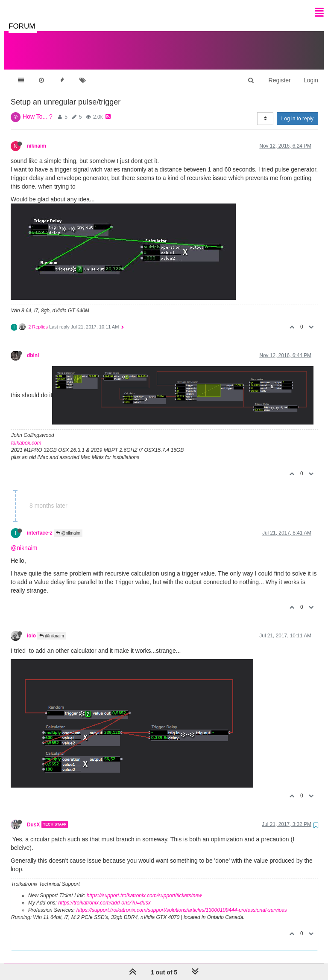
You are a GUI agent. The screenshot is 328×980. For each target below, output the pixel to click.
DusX (33, 816)
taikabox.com (26, 434)
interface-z (40, 524)
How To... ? (38, 108)
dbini (33, 347)
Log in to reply (297, 110)
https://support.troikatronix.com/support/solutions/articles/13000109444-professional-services (182, 901)
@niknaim (68, 525)
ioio (31, 627)
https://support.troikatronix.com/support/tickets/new (144, 887)
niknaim (37, 137)
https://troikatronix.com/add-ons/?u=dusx (104, 894)
